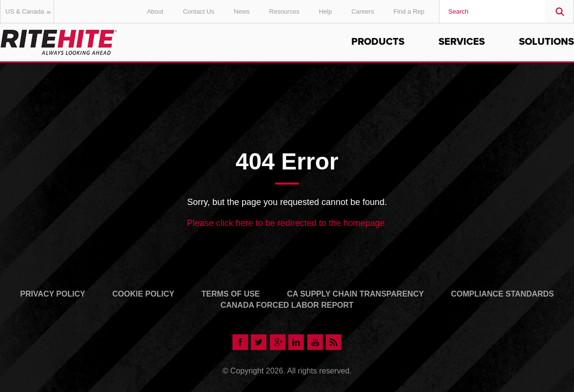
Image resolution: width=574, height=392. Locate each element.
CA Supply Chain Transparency (355, 294)
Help (325, 11)
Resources (284, 11)
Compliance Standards (503, 294)
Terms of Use (230, 294)
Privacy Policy (53, 294)
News (242, 11)
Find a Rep (409, 11)
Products (378, 42)
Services (462, 42)
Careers (363, 11)
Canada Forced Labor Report (287, 305)
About (155, 11)
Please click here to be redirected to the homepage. (287, 223)
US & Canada (30, 11)
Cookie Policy (143, 294)
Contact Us (198, 11)
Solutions (546, 42)
